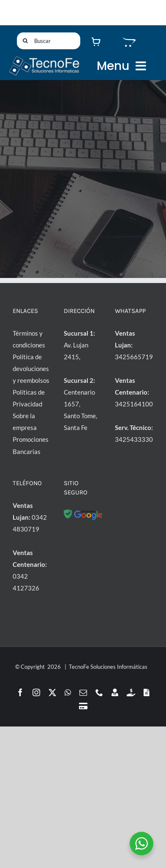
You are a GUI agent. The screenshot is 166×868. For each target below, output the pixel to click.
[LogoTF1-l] (44, 58)
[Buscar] (49, 41)
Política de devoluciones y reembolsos (31, 369)
